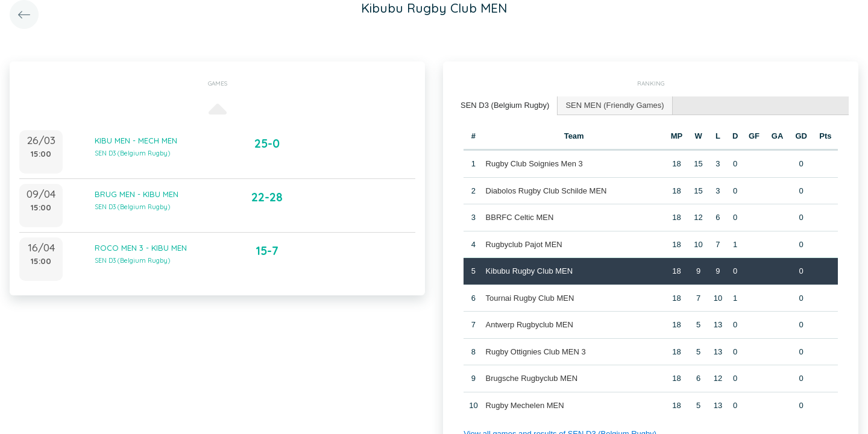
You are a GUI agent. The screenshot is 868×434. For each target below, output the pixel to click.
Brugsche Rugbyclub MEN (532, 378)
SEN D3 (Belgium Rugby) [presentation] (505, 105)
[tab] (505, 106)
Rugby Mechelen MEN (525, 405)
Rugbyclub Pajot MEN (524, 244)
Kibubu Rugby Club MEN (530, 271)
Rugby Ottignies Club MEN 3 (536, 352)
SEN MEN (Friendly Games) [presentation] (615, 105)
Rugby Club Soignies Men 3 (534, 164)
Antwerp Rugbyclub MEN (530, 325)
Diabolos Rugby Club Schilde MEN (546, 191)
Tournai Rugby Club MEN (530, 298)
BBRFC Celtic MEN (520, 217)
